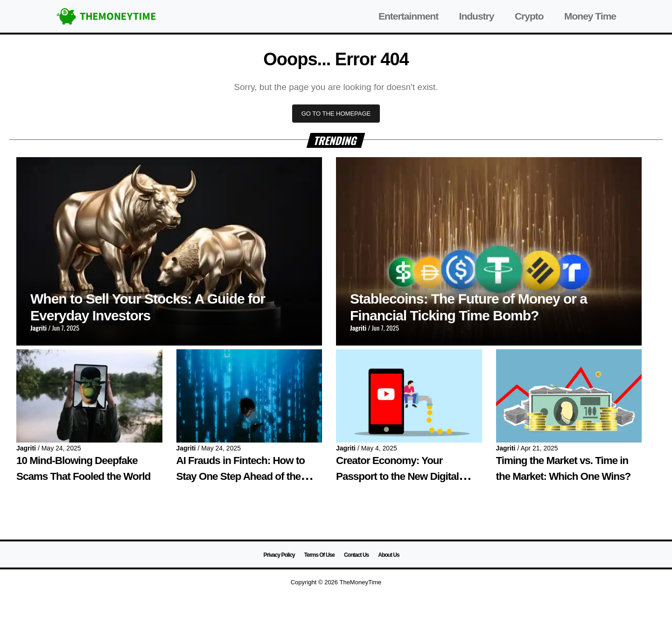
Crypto (529, 16)
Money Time (590, 16)
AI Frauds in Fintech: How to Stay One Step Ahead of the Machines (241, 476)
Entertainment (408, 16)
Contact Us (356, 555)
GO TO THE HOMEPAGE (336, 114)
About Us (388, 555)
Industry (477, 16)
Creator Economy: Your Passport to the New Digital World (397, 476)
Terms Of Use (319, 555)
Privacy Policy (279, 555)
